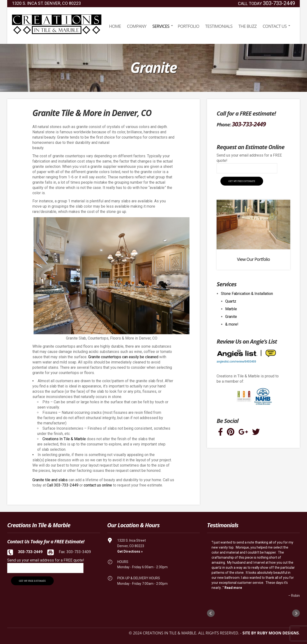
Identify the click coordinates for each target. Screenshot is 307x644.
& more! (232, 324)
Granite (231, 317)
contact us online (98, 485)
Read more (233, 588)
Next (296, 613)
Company (137, 26)
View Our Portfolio (253, 259)
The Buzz (248, 26)
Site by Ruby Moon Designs (271, 633)
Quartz (231, 301)
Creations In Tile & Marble (64, 439)
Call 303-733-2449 (63, 485)
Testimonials (219, 26)
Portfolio (188, 26)
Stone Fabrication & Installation (247, 294)
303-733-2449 (279, 3)
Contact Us (275, 26)
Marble (231, 309)
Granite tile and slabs (50, 480)
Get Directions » (130, 551)
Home (115, 26)
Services (161, 26)
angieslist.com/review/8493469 (236, 362)
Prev (211, 613)
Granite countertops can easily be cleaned (123, 357)
